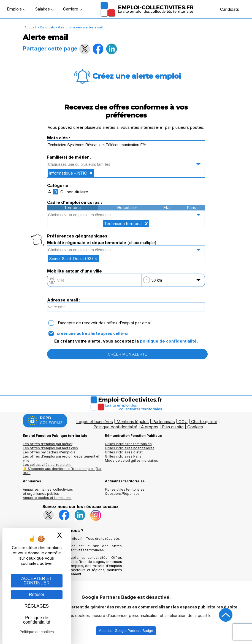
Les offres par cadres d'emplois (49, 452)
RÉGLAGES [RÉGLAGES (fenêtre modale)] (37, 606)
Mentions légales (133, 422)
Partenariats (164, 422)
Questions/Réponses (122, 494)
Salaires (44, 9)
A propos (150, 427)
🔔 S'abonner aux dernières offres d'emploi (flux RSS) (62, 471)
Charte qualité (204, 422)
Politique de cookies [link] (37, 632)
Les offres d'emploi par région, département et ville (61, 458)
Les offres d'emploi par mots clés (50, 448)
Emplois (16, 9)
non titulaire (77, 192)
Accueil (30, 27)
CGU (183, 422)
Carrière (73, 9)
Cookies (195, 427)
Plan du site (173, 427)
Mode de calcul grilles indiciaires (132, 460)
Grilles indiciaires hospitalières (130, 448)
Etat (167, 208)
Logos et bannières (95, 422)
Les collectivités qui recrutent (47, 465)
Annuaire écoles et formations (47, 498)
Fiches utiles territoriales (125, 489)
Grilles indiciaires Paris (123, 456)
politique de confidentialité (168, 341)
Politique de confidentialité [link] (37, 620)
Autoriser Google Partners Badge (126, 631)
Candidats (227, 9)
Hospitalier (127, 208)
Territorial (73, 208)
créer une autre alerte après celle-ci (93, 333)
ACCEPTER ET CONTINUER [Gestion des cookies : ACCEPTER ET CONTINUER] (37, 581)
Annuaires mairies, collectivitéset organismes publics (48, 491)
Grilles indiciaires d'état (124, 452)
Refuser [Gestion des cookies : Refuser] (37, 594)
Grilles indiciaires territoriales (128, 444)
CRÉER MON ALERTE (127, 354)
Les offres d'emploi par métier (48, 444)
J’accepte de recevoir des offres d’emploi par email (104, 323)
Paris (191, 208)
